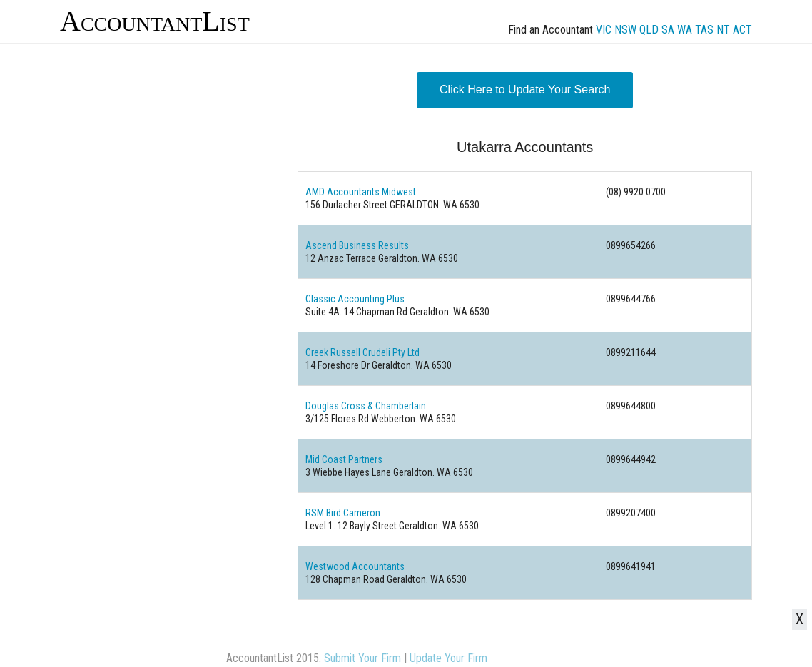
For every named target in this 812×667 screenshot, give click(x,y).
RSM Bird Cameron (343, 513)
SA (668, 30)
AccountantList (155, 21)
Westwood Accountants (355, 566)
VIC (604, 30)
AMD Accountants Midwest (361, 192)
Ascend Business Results (357, 245)
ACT (742, 30)
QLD (649, 30)
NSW (625, 30)
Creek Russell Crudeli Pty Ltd (362, 352)
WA (685, 30)
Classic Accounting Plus (355, 299)
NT (723, 30)
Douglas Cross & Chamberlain (366, 406)
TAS (704, 30)
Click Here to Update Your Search (525, 90)
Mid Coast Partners (344, 459)
